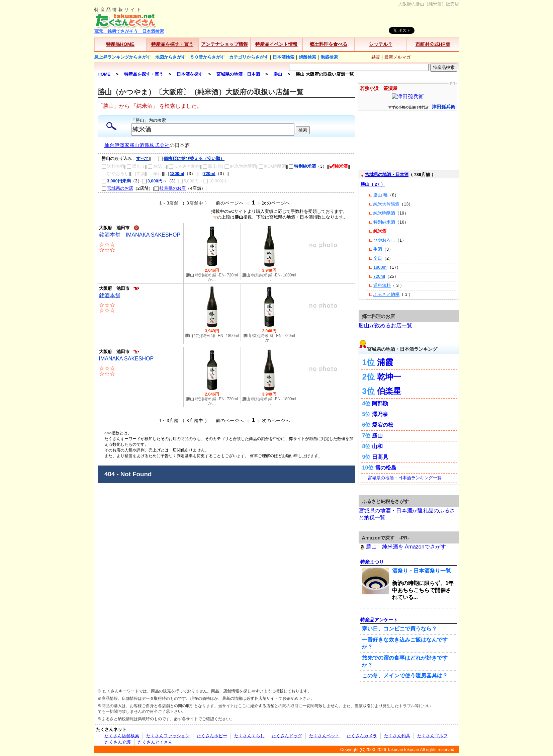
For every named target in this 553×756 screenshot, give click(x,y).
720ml (207, 174)
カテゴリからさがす (249, 57)
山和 (377, 446)
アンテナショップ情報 (224, 44)
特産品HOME (120, 44)
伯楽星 (389, 391)
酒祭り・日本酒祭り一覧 (422, 571)
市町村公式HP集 (433, 44)
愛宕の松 (383, 425)
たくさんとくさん (155, 742)
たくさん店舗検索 (122, 736)
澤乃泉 (380, 414)
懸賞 (376, 57)
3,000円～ (154, 181)
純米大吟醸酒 (386, 204)
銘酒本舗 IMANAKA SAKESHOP (140, 235)
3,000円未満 (116, 181)
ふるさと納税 (386, 294)
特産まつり (372, 562)
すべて (143, 158)
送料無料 (382, 285)
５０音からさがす (207, 57)
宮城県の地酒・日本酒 (387, 175)
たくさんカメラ (362, 736)
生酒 (378, 249)
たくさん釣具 (397, 736)
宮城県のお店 (117, 188)
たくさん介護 (118, 742)
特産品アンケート (379, 620)
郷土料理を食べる (329, 44)
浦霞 (385, 362)
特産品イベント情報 (276, 44)
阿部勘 (380, 403)
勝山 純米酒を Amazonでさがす (402, 547)
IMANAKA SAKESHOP (126, 359)
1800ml (174, 174)
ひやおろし (384, 240)
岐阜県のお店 (170, 188)
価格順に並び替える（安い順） (188, 158)
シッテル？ (381, 44)
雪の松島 (386, 468)
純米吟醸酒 (384, 213)
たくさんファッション (168, 736)
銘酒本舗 (110, 295)
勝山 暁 (381, 195)
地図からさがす (170, 57)
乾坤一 (389, 377)
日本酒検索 (284, 57)
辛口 (378, 258)
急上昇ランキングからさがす (123, 57)
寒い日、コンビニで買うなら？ (399, 629)
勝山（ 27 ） (373, 184)
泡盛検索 (329, 57)
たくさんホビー (212, 736)
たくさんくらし (249, 736)
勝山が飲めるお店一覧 (385, 325)
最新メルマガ (397, 57)
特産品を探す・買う (172, 44)
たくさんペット (324, 736)
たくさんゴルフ (432, 736)
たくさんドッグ (287, 736)
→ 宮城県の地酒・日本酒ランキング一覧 (402, 478)
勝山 (377, 436)
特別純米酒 (302, 166)
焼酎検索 (307, 57)
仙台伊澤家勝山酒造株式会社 (137, 145)
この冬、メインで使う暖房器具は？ (405, 676)
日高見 (380, 457)
